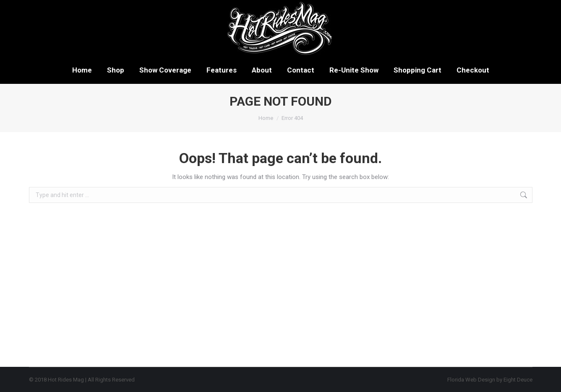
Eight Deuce (518, 380)
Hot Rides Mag (66, 380)
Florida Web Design (471, 380)
